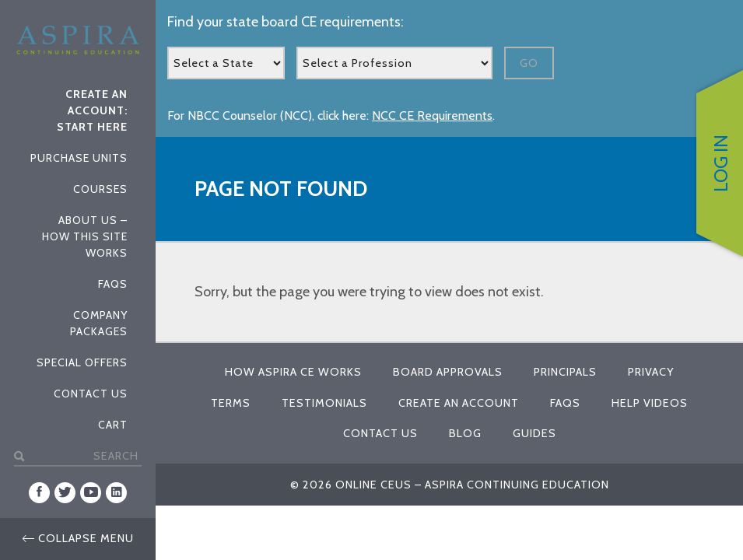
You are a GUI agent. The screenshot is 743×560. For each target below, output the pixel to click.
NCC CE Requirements (432, 115)
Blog (465, 433)
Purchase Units (79, 158)
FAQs (113, 284)
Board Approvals (448, 372)
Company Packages (99, 323)
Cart (113, 425)
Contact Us (91, 394)
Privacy (651, 372)
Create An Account (459, 403)
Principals (565, 372)
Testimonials (324, 403)
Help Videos (650, 403)
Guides (534, 433)
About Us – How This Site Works (85, 236)
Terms (231, 403)
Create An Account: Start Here (92, 110)
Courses (100, 189)
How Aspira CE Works (293, 372)
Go (529, 63)
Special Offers (82, 362)
